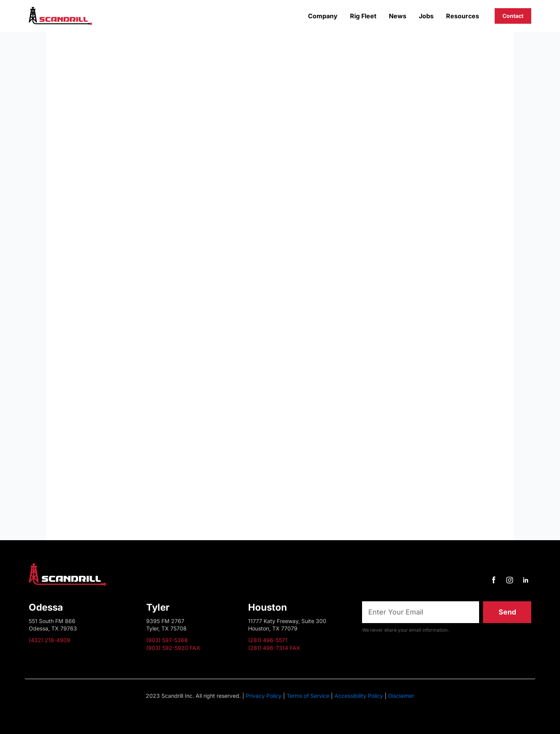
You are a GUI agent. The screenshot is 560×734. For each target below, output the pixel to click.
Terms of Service (308, 696)
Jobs (426, 16)
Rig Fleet (363, 16)
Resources (463, 16)
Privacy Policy (264, 696)
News (398, 16)
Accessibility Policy (359, 696)
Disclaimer (401, 696)
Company (323, 16)
